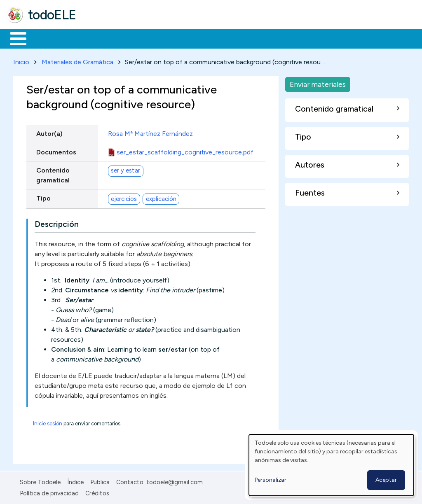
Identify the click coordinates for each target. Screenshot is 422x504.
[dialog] (331, 465)
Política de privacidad (49, 492)
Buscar (339, 38)
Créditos (97, 492)
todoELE (52, 15)
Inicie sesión (48, 422)
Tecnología (246, 38)
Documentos (56, 150)
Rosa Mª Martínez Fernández (150, 132)
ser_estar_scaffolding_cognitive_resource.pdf (185, 150)
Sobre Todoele (40, 481)
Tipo (43, 197)
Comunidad (301, 38)
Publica (100, 481)
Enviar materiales (318, 83)
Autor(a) (49, 132)
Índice (75, 481)
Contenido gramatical (53, 174)
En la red (195, 38)
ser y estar (125, 169)
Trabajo (149, 38)
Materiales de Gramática (77, 60)
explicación (161, 197)
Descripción (57, 223)
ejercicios (124, 197)
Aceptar (386, 480)
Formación (99, 38)
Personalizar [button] (271, 480)
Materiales (46, 38)
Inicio (14, 38)
